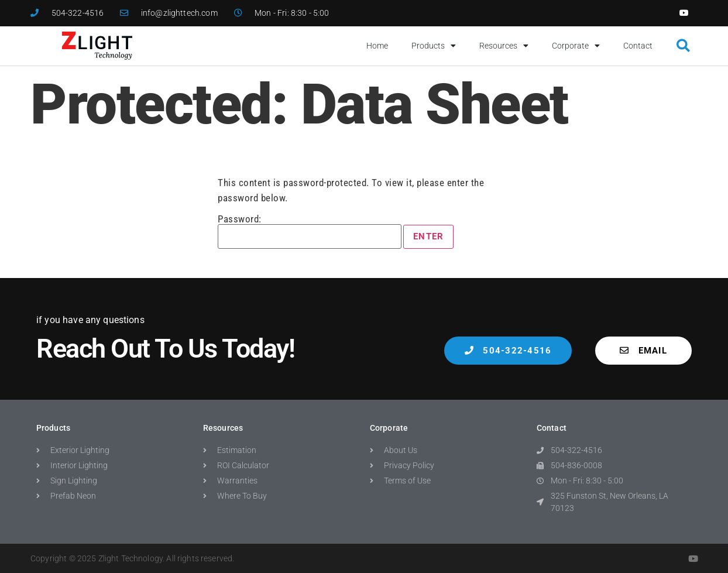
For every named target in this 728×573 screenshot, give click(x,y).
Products (434, 46)
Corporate (576, 46)
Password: (310, 231)
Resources (504, 46)
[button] (683, 46)
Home (377, 46)
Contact (638, 46)
